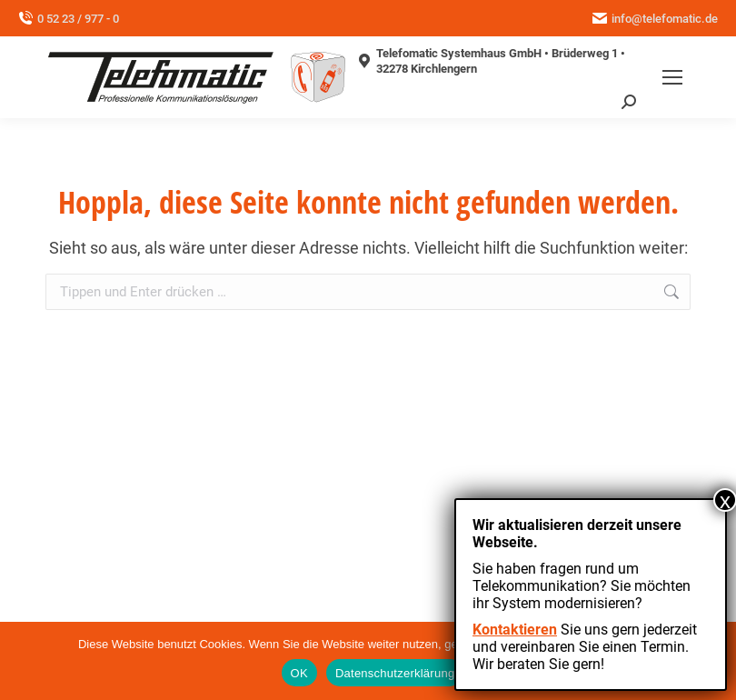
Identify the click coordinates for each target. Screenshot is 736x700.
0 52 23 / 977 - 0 (69, 19)
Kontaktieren (515, 630)
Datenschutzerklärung (395, 673)
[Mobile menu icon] (672, 77)
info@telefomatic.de (655, 19)
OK (299, 673)
